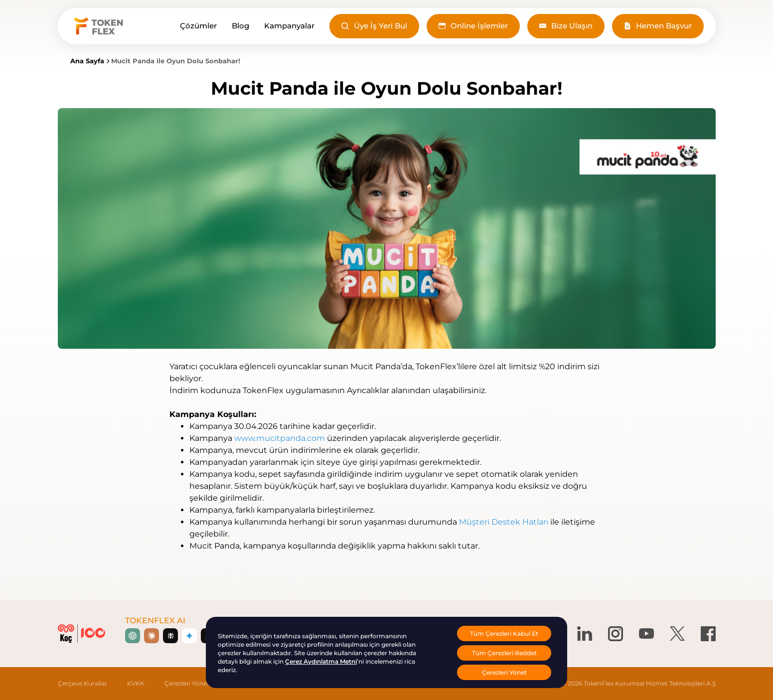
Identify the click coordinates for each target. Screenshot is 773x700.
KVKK (136, 683)
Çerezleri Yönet (187, 683)
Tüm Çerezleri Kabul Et (504, 633)
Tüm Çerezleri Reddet (504, 653)
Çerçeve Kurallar (82, 683)
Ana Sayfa (87, 61)
